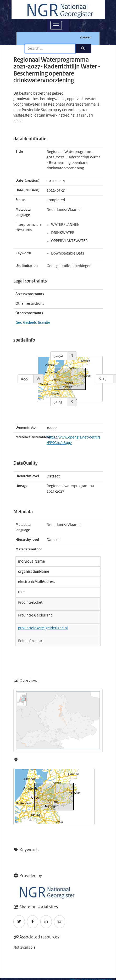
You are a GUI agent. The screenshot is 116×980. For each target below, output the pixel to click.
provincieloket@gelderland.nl (43, 628)
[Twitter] (19, 922)
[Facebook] (33, 922)
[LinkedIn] (46, 922)
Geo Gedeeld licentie (33, 323)
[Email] (60, 922)
